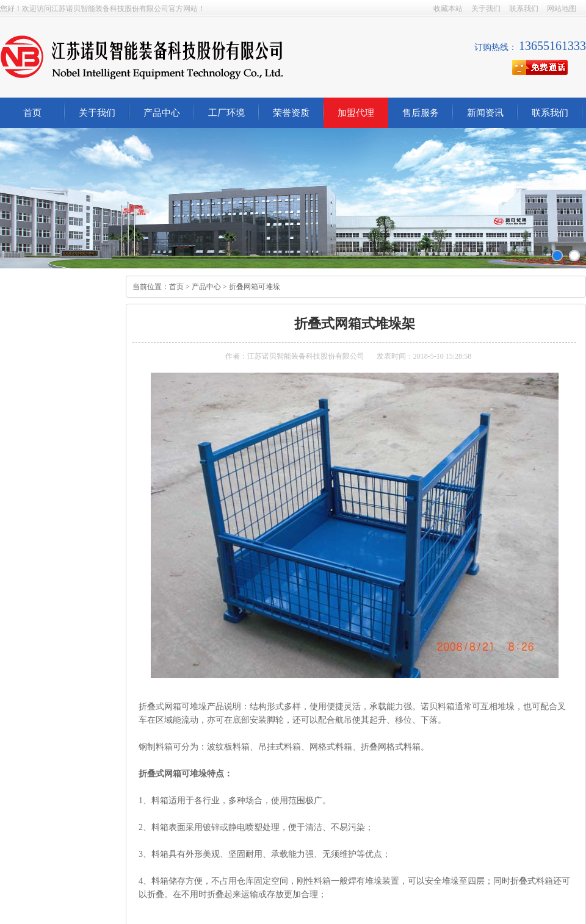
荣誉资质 (291, 113)
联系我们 (524, 9)
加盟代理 (356, 113)
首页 (32, 113)
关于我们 (486, 9)
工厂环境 (226, 113)
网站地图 (562, 9)
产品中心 (162, 113)
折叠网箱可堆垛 (255, 287)
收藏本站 (448, 9)
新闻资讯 (485, 113)
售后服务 (421, 113)
